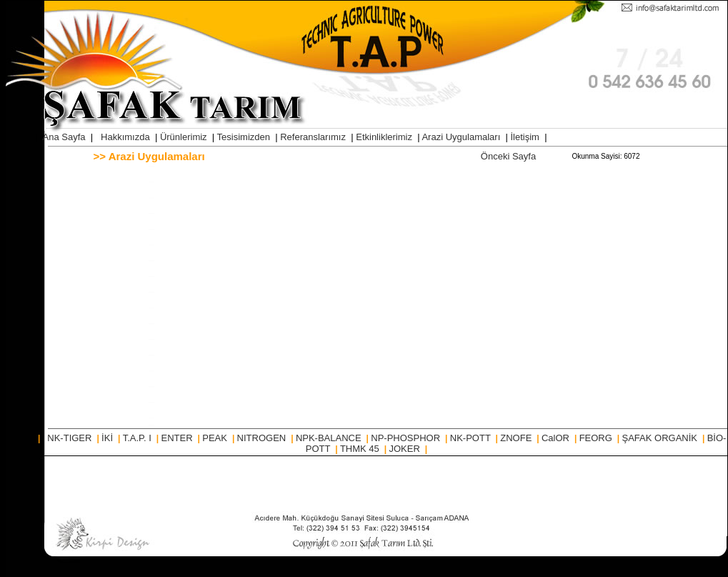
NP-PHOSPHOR (407, 438)
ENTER (179, 438)
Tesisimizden (245, 137)
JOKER (405, 449)
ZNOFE (517, 438)
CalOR (557, 438)
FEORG (597, 438)
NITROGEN (263, 438)
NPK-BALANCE (330, 438)
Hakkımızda (126, 137)
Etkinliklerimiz (385, 137)
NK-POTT (472, 438)
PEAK (216, 438)
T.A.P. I (139, 438)
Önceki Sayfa (508, 156)
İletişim (527, 137)
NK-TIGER (71, 438)
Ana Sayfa (64, 137)
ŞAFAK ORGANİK (661, 438)
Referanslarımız (314, 137)
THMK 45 (361, 449)
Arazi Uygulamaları (462, 137)
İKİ (109, 438)
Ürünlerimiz (185, 137)
